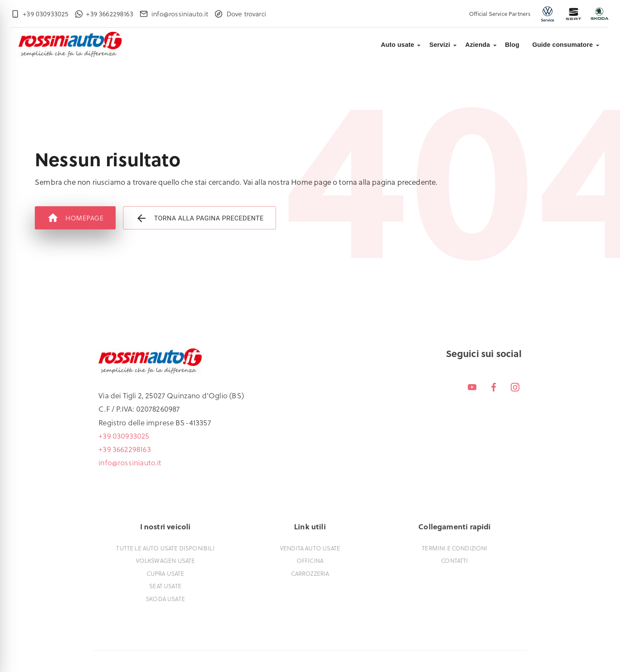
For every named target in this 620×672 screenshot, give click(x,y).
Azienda (478, 45)
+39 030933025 (124, 436)
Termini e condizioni (454, 548)
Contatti (454, 561)
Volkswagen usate (166, 561)
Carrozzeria (310, 573)
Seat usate (165, 586)
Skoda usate (165, 599)
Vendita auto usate (310, 548)
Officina (310, 561)
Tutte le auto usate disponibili (165, 548)
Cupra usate (166, 573)
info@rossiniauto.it (130, 462)
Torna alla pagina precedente (200, 218)
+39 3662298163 (124, 449)
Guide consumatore (563, 45)
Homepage (75, 218)
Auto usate (398, 45)
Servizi (440, 45)
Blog (512, 45)
